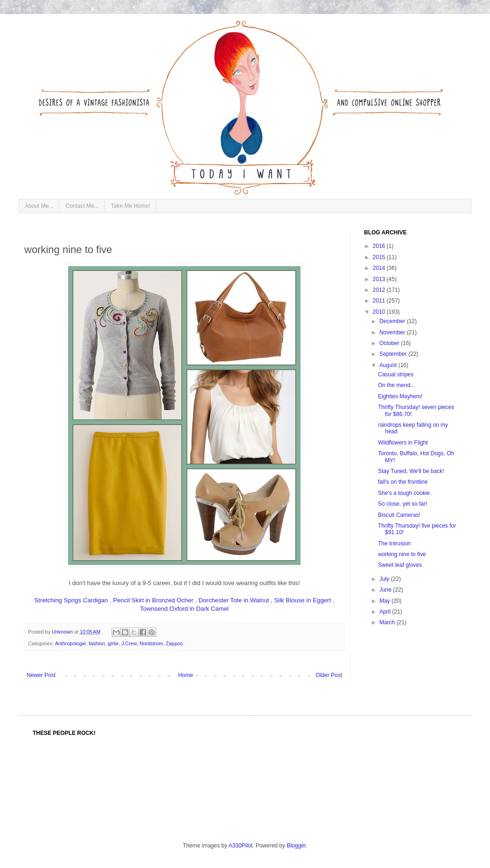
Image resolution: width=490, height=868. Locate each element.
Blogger (296, 846)
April (386, 612)
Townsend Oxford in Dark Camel (184, 609)
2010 (380, 312)
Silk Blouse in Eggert (302, 600)
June (386, 590)
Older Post (329, 675)
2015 (380, 257)
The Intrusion (394, 543)
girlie (113, 643)
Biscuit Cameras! (399, 515)
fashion (97, 643)
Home (186, 675)
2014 (380, 268)
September (394, 354)
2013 (380, 279)
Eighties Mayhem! (400, 396)
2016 (380, 246)
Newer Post (41, 675)
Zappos (174, 643)
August (389, 365)
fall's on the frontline (403, 482)
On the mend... (396, 385)
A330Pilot (241, 846)
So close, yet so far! (402, 504)
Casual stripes (396, 374)
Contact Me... (82, 206)
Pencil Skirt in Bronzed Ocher (153, 600)
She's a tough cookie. (405, 493)
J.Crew (129, 643)
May (385, 601)
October (390, 343)
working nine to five (402, 554)
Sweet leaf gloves (400, 565)
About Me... (39, 206)
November (393, 332)
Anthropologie (71, 643)
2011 (380, 301)
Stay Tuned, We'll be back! (411, 471)
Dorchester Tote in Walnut (234, 600)
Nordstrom (151, 643)
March (388, 622)
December (393, 321)
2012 (380, 290)
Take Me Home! (131, 206)
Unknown (63, 632)
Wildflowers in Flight (403, 443)
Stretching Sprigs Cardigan (71, 600)
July (385, 579)
